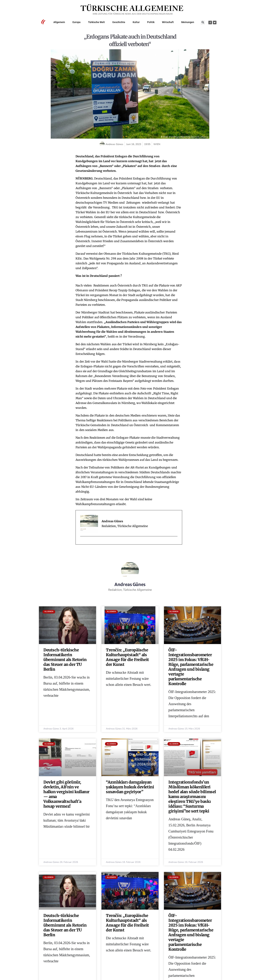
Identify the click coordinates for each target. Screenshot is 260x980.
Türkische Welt (96, 22)
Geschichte (119, 22)
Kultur (136, 22)
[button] (203, 23)
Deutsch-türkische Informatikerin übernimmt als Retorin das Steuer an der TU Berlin (65, 660)
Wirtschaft (168, 22)
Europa (77, 22)
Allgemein (59, 22)
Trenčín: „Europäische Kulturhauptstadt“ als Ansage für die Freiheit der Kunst (127, 657)
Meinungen (188, 22)
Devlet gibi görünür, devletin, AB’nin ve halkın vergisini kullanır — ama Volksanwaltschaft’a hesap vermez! (66, 794)
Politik (151, 22)
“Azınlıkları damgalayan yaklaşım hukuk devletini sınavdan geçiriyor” (130, 787)
